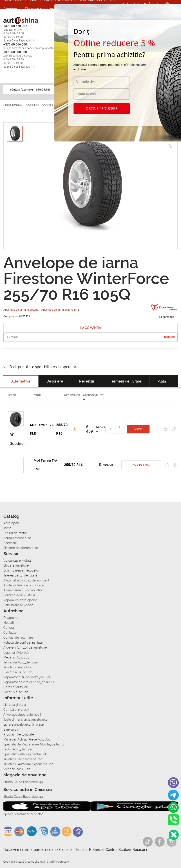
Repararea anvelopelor (20, 600)
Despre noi (11, 618)
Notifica (170, 337)
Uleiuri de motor (15, 533)
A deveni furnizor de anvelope (25, 647)
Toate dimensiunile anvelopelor (26, 720)
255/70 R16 (62, 429)
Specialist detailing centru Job (25, 754)
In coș (138, 429)
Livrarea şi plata (15, 705)
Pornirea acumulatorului (21, 595)
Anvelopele (12, 523)
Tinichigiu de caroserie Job (23, 759)
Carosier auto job (16, 687)
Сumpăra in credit (16, 710)
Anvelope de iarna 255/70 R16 (60, 310)
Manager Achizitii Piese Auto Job (27, 739)
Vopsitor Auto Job (16, 652)
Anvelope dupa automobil (22, 715)
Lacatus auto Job (16, 692)
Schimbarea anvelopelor (21, 570)
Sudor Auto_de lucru (18, 749)
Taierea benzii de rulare (20, 575)
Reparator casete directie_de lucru (29, 682)
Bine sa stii (11, 729)
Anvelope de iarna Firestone (21, 310)
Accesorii (11, 9)
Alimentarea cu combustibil (23, 590)
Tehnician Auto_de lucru (21, 662)
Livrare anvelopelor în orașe (23, 724)
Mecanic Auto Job (16, 657)
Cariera (9, 628)
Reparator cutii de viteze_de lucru (28, 677)
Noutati (9, 623)
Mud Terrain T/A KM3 (42, 429)
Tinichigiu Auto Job (17, 667)
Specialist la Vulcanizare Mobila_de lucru (34, 744)
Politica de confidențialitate (23, 642)
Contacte (10, 633)
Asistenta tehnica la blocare (23, 585)
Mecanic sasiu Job (17, 769)
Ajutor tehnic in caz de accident (26, 580)
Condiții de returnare (18, 638)
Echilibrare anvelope (18, 605)
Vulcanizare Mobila (17, 560)
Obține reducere (102, 109)
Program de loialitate (19, 734)
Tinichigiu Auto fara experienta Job (28, 764)
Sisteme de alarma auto (46, 9)
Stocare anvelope (16, 565)
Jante (7, 528)
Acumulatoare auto (17, 538)
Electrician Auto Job (18, 672)
